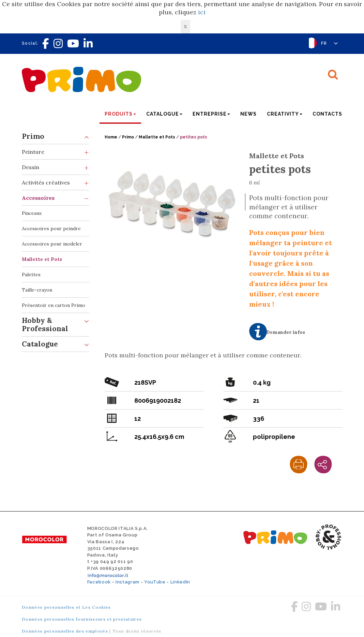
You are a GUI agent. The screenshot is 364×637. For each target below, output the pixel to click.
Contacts (327, 114)
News (248, 114)
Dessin (56, 167)
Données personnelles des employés (65, 631)
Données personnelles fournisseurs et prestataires (82, 619)
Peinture (56, 152)
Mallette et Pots (42, 259)
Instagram (127, 582)
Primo (56, 137)
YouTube (155, 582)
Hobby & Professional (56, 323)
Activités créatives (56, 183)
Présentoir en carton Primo (54, 305)
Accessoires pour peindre (51, 228)
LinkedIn (180, 582)
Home (111, 137)
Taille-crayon (37, 290)
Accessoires (56, 198)
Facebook (99, 582)
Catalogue (56, 344)
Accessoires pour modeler (52, 244)
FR (330, 43)
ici (202, 12)
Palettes (31, 275)
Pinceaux (32, 213)
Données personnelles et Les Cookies (66, 607)
